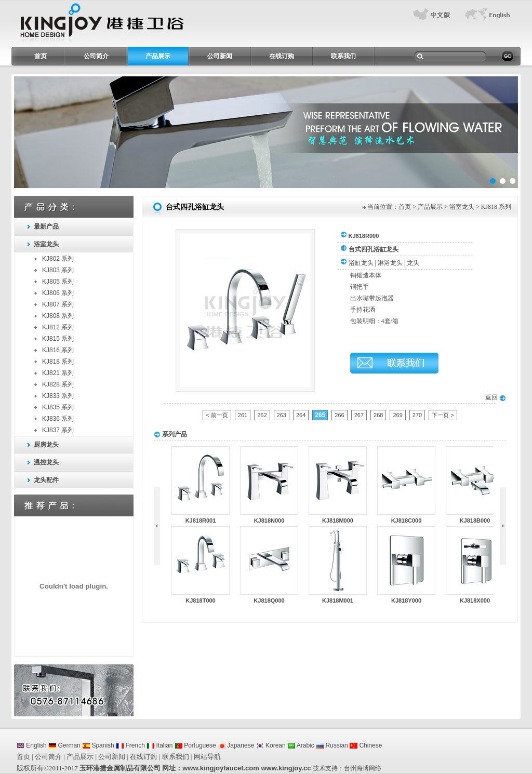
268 (378, 415)
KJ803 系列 (58, 270)
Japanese (236, 745)
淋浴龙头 (390, 263)
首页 (41, 56)
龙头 (413, 263)
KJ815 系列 (58, 339)
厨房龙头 (46, 445)
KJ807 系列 (58, 304)
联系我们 (343, 56)
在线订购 (282, 56)
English (32, 745)
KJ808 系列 (58, 316)
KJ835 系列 (58, 407)
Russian (332, 745)
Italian (159, 745)
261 (243, 415)
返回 (496, 397)
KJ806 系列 (58, 293)
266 (339, 415)
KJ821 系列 (58, 373)
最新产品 (46, 226)
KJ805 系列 (58, 282)
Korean (271, 745)
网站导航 (207, 757)
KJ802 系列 (58, 259)
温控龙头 (46, 462)
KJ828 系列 (58, 384)
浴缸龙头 (361, 263)
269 (397, 415)
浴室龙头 (46, 244)
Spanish (98, 745)
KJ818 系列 (58, 362)
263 (282, 415)
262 (262, 415)
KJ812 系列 (58, 327)
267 (359, 415)
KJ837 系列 (58, 430)
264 (301, 415)
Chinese (366, 745)
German (64, 745)
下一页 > (443, 415)
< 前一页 (217, 415)
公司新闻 (220, 56)
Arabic (301, 745)
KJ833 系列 (58, 396)
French (130, 745)
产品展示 (158, 56)
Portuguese (195, 745)
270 (417, 415)
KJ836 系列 (58, 419)
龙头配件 (46, 480)
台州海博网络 (363, 768)
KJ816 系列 (58, 350)
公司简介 (96, 56)
